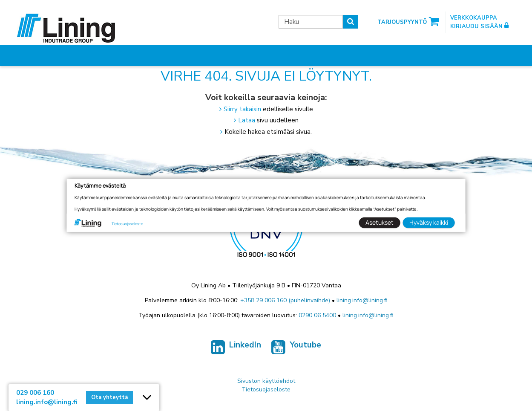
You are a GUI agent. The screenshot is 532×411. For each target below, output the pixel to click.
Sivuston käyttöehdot (266, 381)
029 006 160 (35, 393)
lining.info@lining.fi (362, 300)
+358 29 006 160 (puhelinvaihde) (285, 300)
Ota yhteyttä (109, 397)
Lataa (247, 120)
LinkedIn (236, 347)
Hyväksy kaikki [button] (429, 222)
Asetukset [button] (380, 222)
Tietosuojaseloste (266, 389)
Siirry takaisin (242, 109)
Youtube (296, 347)
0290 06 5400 (317, 315)
